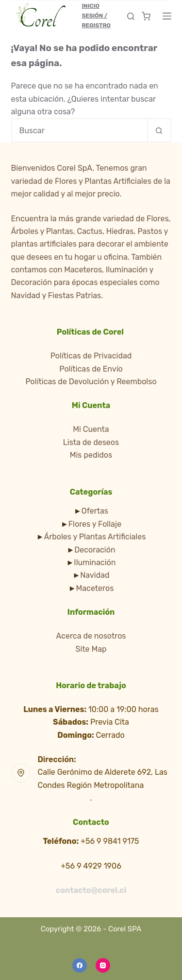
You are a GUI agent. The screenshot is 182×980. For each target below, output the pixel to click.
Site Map (91, 649)
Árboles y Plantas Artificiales (95, 537)
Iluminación (95, 562)
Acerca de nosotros (91, 636)
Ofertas (95, 511)
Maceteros (95, 588)
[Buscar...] (79, 130)
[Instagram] (103, 965)
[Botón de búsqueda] (159, 130)
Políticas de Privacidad (91, 356)
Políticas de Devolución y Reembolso (91, 382)
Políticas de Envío (91, 369)
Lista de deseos (91, 442)
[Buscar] (131, 16)
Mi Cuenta (91, 429)
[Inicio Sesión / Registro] (100, 16)
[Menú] (167, 16)
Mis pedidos (91, 455)
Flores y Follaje (95, 524)
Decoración (95, 550)
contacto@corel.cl (91, 890)
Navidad (95, 575)
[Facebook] (80, 965)
